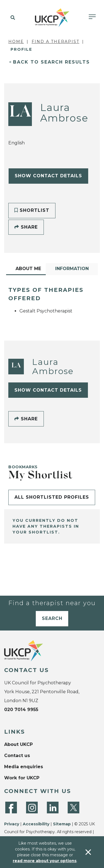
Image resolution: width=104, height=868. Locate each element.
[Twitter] (73, 808)
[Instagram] (32, 808)
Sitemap (62, 824)
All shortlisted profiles (52, 497)
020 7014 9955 (21, 710)
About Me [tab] (28, 269)
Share (26, 227)
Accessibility (36, 824)
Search (52, 618)
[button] (12, 18)
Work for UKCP (22, 778)
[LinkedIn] (53, 808)
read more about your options (45, 861)
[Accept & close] (88, 852)
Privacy (12, 824)
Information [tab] (72, 269)
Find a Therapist (55, 42)
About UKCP (18, 744)
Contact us (17, 756)
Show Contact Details (48, 176)
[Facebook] (11, 808)
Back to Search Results (51, 62)
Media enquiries (24, 767)
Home (16, 42)
